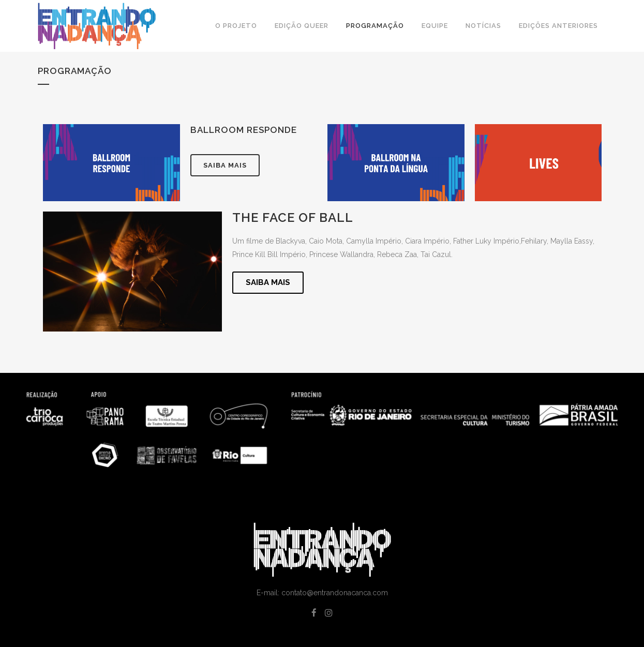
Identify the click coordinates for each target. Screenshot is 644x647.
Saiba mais (225, 165)
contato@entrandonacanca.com (335, 593)
